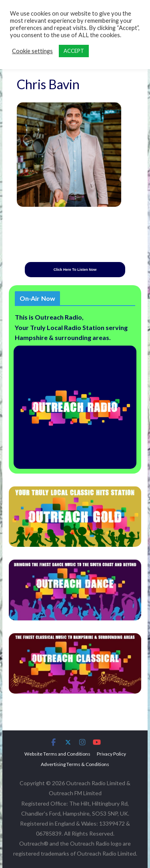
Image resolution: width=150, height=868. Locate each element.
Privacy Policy (111, 754)
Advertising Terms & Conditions (75, 764)
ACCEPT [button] (74, 51)
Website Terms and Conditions (57, 754)
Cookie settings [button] (32, 51)
